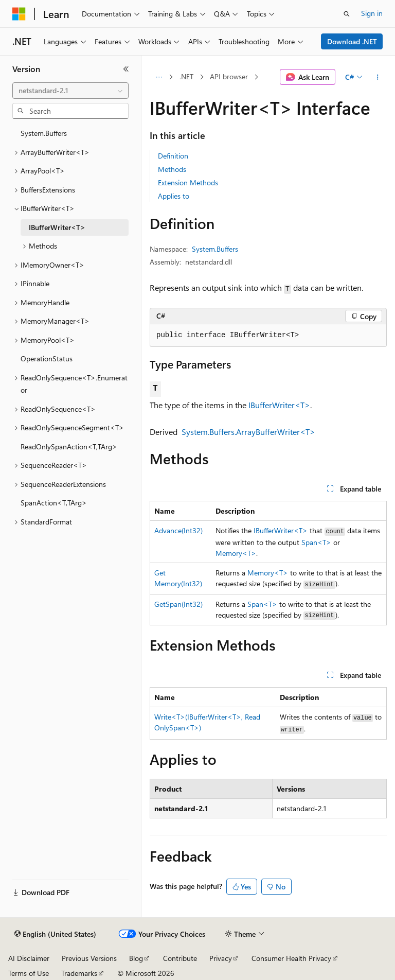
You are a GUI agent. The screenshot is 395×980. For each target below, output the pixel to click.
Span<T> (316, 542)
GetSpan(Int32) (178, 604)
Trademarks (79, 973)
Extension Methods (188, 182)
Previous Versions (89, 958)
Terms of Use (29, 973)
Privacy (221, 958)
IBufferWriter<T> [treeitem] (57, 227)
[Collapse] (126, 69)
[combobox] (70, 91)
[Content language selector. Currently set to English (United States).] (55, 934)
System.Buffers (215, 249)
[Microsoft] (19, 14)
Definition (173, 156)
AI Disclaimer (29, 958)
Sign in (372, 13)
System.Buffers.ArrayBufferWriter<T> (248, 432)
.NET (186, 76)
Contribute (180, 958)
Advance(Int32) (178, 530)
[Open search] (347, 14)
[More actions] (378, 77)
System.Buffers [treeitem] (44, 133)
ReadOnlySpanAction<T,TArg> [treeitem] (69, 447)
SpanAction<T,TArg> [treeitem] (54, 503)
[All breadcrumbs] (159, 77)
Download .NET (352, 41)
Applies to (174, 196)
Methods (172, 169)
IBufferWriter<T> (279, 405)
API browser (229, 76)
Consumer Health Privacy (291, 958)
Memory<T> (236, 553)
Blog (136, 958)
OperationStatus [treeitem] (47, 358)
